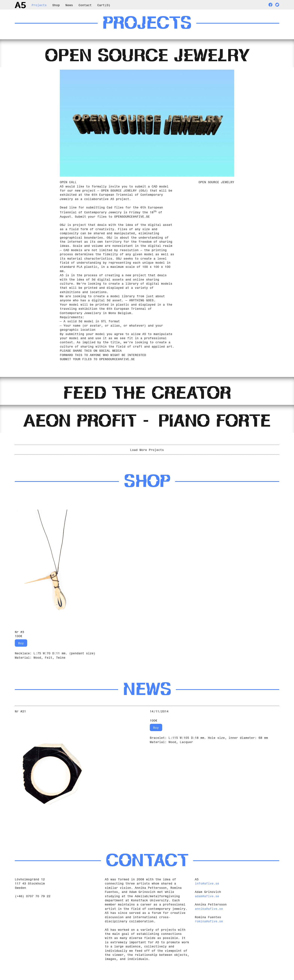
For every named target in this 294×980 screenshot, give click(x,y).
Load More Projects (147, 460)
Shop (56, 5)
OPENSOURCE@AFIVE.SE (132, 219)
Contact (85, 5)
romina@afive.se (209, 931)
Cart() (104, 5)
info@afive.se (207, 893)
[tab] (147, 55)
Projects (39, 5)
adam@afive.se (207, 906)
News (69, 5)
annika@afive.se (209, 919)
